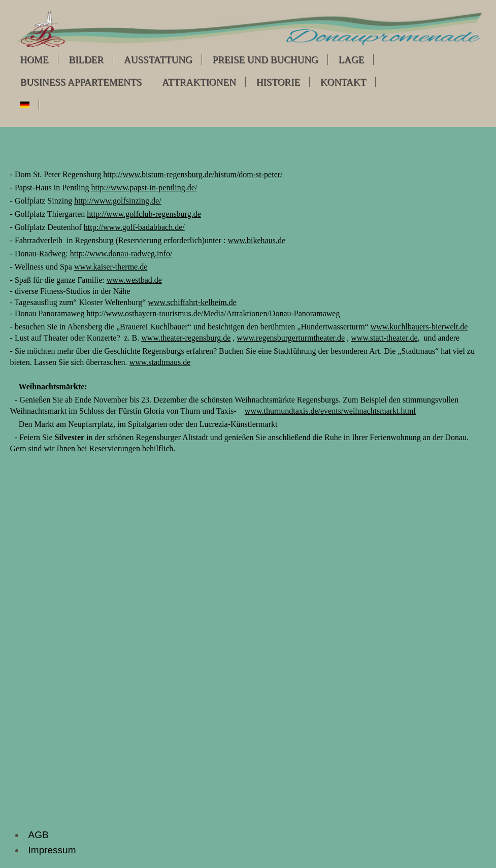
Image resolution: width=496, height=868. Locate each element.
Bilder (87, 60)
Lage (352, 60)
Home (35, 60)
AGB (39, 835)
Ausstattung (158, 60)
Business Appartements (81, 82)
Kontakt (343, 82)
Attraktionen (199, 82)
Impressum (52, 850)
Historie (278, 82)
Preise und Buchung (266, 60)
